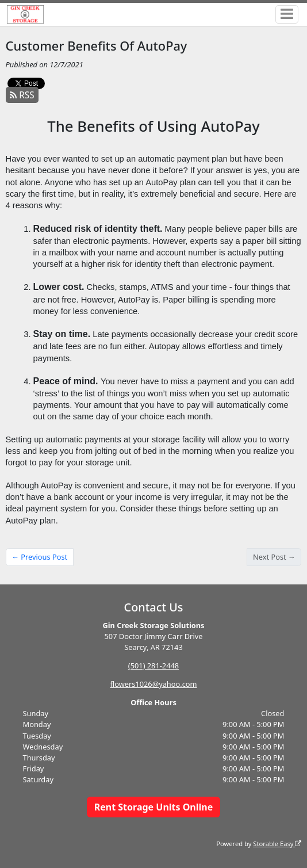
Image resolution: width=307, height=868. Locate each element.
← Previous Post (39, 553)
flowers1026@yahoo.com (153, 680)
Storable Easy (277, 840)
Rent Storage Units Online (154, 804)
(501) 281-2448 (153, 662)
